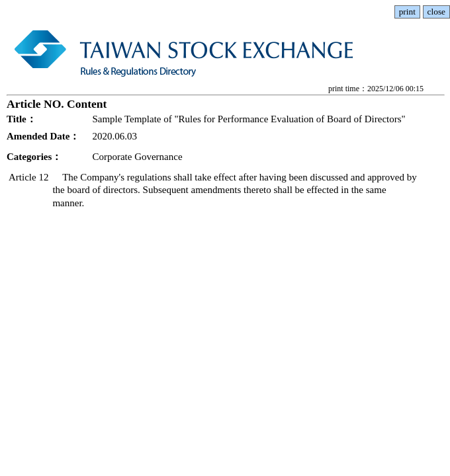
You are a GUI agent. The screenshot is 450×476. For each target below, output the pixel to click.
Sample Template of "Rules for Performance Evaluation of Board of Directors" (248, 119)
